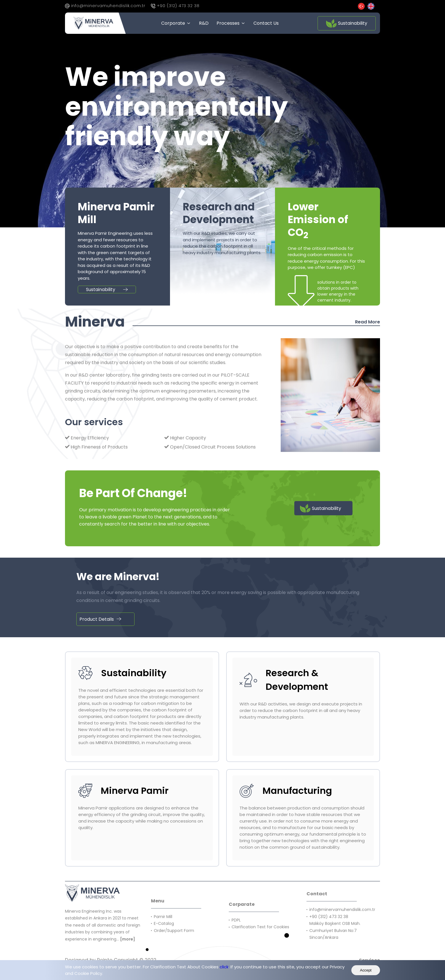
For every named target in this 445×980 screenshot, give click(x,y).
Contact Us (266, 23)
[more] (128, 939)
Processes (228, 23)
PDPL (236, 920)
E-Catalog (164, 923)
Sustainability (347, 23)
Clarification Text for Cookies (261, 927)
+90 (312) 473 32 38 (178, 6)
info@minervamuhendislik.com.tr (108, 6)
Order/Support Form (174, 931)
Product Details (100, 619)
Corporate (173, 23)
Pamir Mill (164, 917)
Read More (368, 322)
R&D (204, 23)
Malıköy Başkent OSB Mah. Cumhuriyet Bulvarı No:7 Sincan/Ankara (335, 930)
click (224, 967)
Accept (366, 970)
